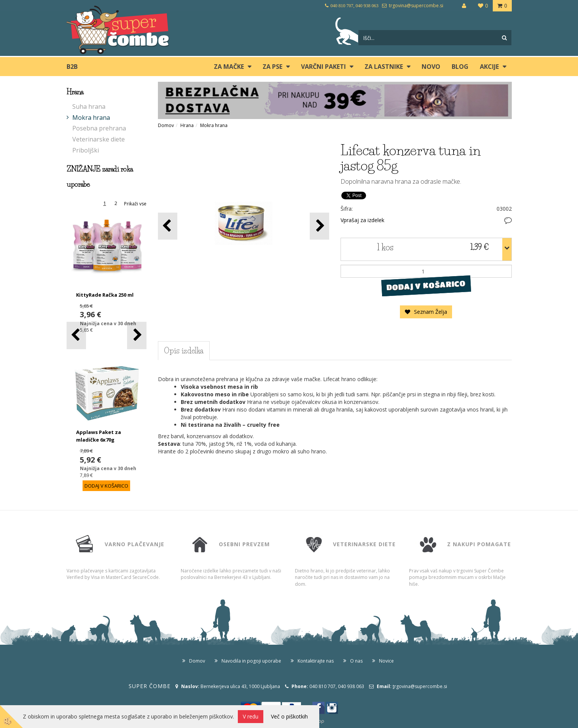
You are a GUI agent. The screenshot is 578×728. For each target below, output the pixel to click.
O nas (356, 661)
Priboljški (86, 150)
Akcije (489, 67)
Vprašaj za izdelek (362, 220)
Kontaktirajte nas (316, 661)
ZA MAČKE (229, 67)
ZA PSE (272, 67)
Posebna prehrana (99, 128)
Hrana (187, 125)
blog (460, 67)
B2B (72, 67)
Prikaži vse (135, 204)
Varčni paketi (323, 67)
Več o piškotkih (289, 716)
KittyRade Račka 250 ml (105, 295)
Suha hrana (89, 106)
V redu (251, 716)
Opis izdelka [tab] (184, 351)
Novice (386, 661)
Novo (431, 67)
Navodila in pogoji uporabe (251, 661)
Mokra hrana (91, 118)
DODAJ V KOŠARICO (426, 286)
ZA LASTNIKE (384, 67)
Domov (166, 125)
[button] (137, 335)
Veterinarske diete (99, 139)
